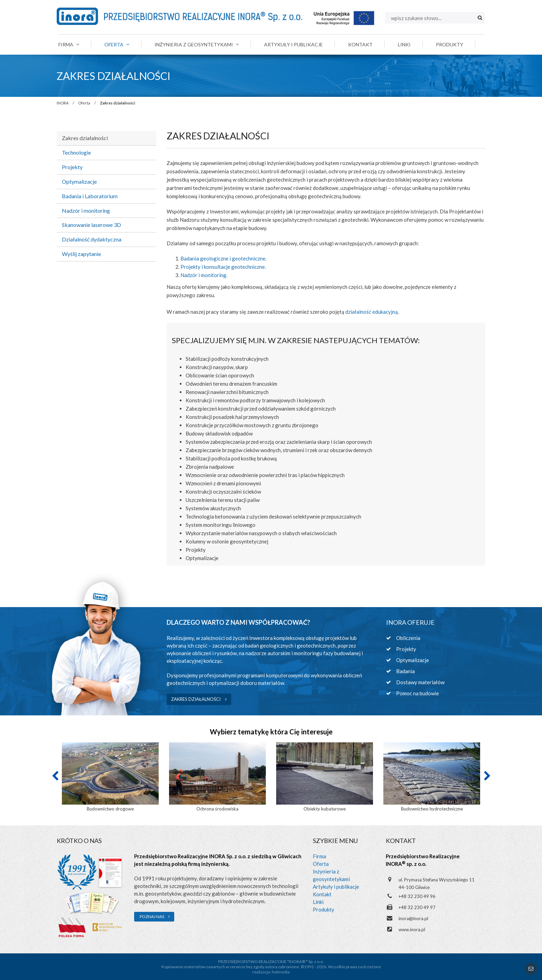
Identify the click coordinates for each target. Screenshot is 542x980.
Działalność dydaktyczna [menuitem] (92, 239)
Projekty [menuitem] (72, 167)
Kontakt (322, 894)
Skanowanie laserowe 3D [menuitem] (91, 225)
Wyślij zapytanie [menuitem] (81, 254)
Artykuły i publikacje (336, 887)
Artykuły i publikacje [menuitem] (293, 44)
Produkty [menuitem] (450, 44)
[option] (110, 778)
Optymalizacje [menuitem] (79, 181)
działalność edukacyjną (372, 312)
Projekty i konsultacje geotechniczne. (223, 267)
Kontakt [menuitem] (360, 44)
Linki (318, 902)
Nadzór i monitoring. (204, 275)
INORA (63, 103)
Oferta (84, 103)
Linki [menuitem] (404, 44)
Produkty (324, 909)
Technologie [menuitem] (76, 152)
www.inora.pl (412, 929)
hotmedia (281, 972)
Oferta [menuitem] (117, 44)
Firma (319, 856)
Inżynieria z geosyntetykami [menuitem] (197, 44)
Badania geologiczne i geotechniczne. (223, 258)
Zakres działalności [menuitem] (85, 138)
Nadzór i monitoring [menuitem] (86, 210)
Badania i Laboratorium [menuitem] (90, 196)
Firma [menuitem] (69, 44)
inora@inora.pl (413, 918)
